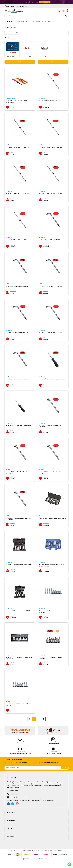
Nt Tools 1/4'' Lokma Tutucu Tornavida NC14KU (53, 383)
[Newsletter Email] (36, 776)
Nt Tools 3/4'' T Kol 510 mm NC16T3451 (18, 148)
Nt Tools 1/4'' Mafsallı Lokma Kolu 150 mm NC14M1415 (18, 524)
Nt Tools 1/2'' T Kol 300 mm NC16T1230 (51, 148)
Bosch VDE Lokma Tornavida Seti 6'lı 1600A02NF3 (17, 102)
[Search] (36, 16)
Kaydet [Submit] (64, 776)
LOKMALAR (51, 22)
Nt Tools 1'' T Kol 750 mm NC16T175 (50, 101)
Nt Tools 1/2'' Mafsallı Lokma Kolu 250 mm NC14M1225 (18, 477)
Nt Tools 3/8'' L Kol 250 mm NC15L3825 (51, 336)
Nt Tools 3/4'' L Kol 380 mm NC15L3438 (18, 289)
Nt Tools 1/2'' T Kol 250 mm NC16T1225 (18, 195)
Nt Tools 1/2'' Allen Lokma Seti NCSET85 (18, 617)
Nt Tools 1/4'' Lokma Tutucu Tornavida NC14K (19, 430)
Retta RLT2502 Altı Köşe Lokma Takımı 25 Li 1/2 (53, 523)
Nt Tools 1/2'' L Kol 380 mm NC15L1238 (51, 289)
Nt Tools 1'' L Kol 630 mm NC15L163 (50, 242)
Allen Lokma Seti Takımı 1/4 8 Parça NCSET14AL (49, 618)
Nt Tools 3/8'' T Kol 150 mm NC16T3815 (51, 195)
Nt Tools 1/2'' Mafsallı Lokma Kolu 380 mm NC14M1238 (51, 430)
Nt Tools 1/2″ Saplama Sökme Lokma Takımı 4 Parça (19, 571)
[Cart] (67, 11)
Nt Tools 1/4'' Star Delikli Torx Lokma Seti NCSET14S (51, 665)
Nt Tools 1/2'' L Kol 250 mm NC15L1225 (18, 336)
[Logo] (15, 11)
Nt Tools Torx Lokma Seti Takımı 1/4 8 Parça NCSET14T (19, 712)
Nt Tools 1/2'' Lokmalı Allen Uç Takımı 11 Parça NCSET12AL (20, 665)
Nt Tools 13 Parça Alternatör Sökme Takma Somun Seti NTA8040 (52, 571)
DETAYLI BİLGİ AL (45, 2)
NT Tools (42, 99)
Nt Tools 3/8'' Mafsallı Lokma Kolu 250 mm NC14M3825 (51, 477)
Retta (41, 521)
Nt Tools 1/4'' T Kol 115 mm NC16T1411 (18, 242)
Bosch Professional (12, 99)
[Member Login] (63, 11)
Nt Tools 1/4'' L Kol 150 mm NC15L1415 (18, 383)
